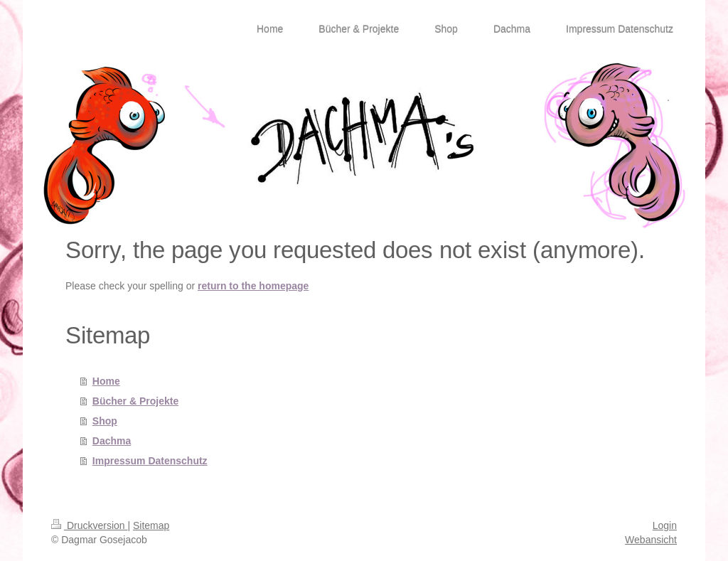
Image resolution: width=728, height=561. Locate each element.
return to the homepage (253, 286)
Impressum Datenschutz (150, 461)
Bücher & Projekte (135, 401)
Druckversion (89, 525)
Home (106, 381)
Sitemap (151, 525)
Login (665, 525)
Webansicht (651, 540)
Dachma (112, 441)
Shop (105, 421)
